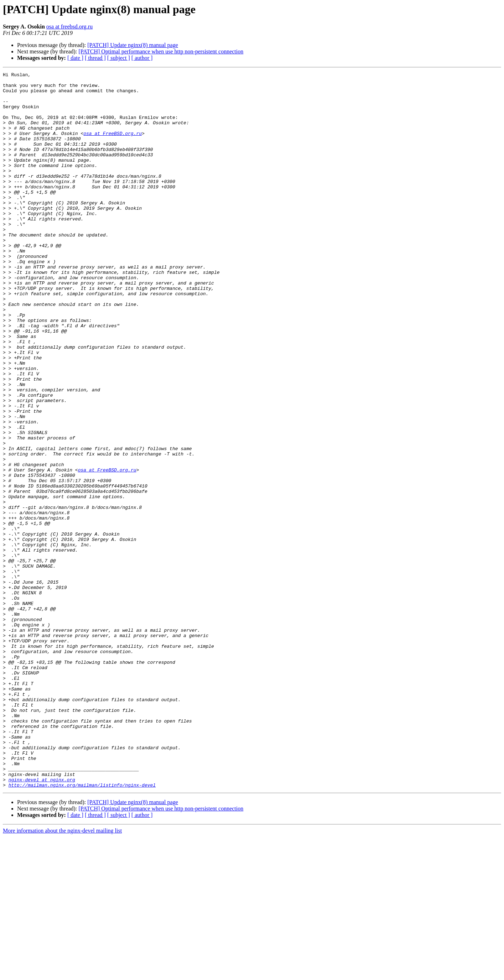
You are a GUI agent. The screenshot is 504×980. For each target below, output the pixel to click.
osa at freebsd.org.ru (69, 27)
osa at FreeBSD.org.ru (113, 146)
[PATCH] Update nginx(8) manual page (133, 45)
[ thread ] (95, 58)
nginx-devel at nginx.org (42, 922)
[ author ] (142, 58)
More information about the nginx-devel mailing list (62, 974)
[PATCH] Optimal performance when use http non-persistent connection (161, 51)
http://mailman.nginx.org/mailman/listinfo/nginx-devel (82, 928)
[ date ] (75, 58)
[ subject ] (119, 58)
